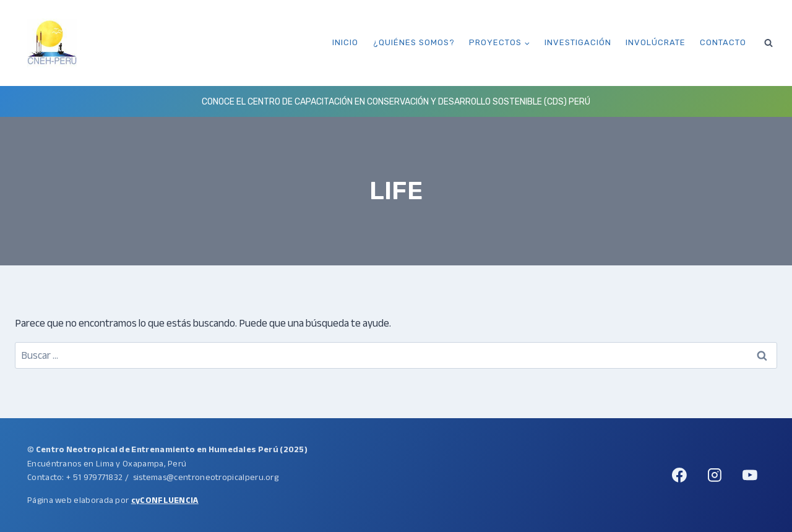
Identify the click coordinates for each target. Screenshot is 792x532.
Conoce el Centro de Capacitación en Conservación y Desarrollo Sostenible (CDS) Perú (396, 102)
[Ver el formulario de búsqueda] (768, 43)
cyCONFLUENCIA (165, 500)
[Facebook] (679, 475)
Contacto (723, 42)
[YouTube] (750, 475)
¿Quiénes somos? (414, 42)
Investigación (578, 42)
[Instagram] (715, 475)
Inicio (345, 42)
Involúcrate (656, 42)
